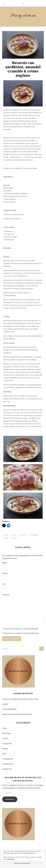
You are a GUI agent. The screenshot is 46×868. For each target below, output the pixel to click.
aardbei (6, 535)
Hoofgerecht (7, 743)
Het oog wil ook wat (23, 16)
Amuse (5, 728)
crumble (6, 538)
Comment (6, 595)
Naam (5, 563)
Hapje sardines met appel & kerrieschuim (17, 714)
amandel (14, 535)
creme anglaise (33, 535)
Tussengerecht (8, 759)
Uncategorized (8, 764)
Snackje (5, 749)
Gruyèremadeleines (9, 709)
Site (4, 584)
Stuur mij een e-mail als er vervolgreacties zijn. (21, 629)
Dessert (5, 738)
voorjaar (15, 538)
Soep (4, 754)
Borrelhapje (7, 733)
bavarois (23, 535)
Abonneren (10, 799)
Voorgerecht (7, 769)
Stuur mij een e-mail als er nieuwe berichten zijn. (21, 633)
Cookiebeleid (10, 859)
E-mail (5, 573)
